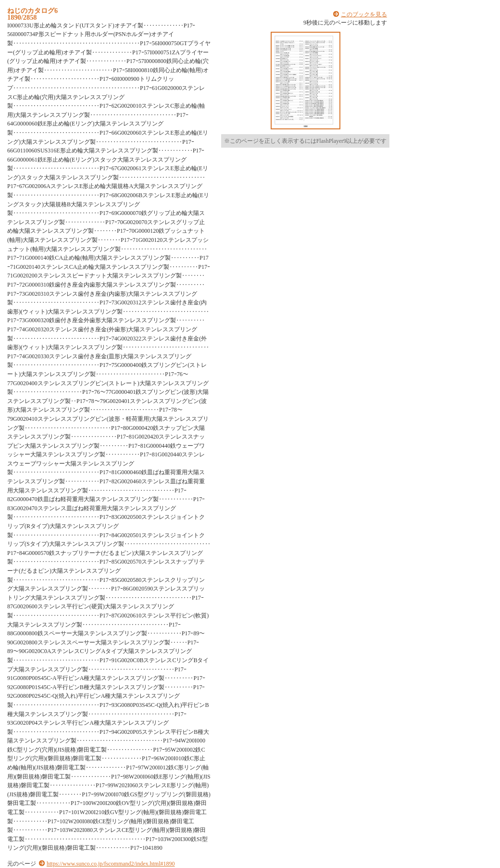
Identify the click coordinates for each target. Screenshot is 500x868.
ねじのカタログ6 (32, 11)
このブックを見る (364, 14)
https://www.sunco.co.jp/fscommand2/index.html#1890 (111, 864)
